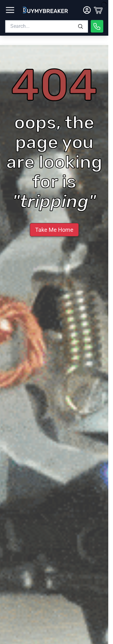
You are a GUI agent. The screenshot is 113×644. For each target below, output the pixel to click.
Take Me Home (54, 230)
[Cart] (98, 10)
